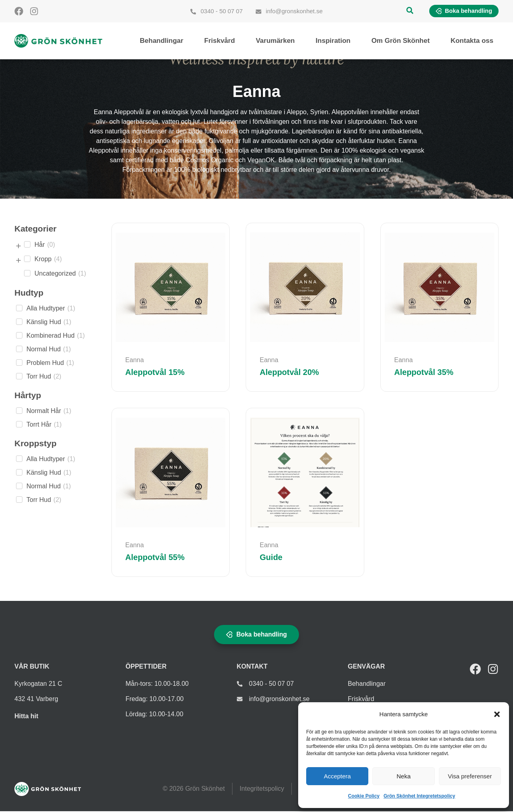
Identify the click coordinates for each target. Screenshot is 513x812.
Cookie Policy (364, 796)
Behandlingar (162, 41)
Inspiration (333, 41)
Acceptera (337, 776)
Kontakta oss (472, 41)
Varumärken (275, 41)
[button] (497, 714)
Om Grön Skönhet (401, 41)
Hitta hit (26, 717)
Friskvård (220, 41)
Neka (403, 776)
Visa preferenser (470, 776)
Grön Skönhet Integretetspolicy (419, 796)
